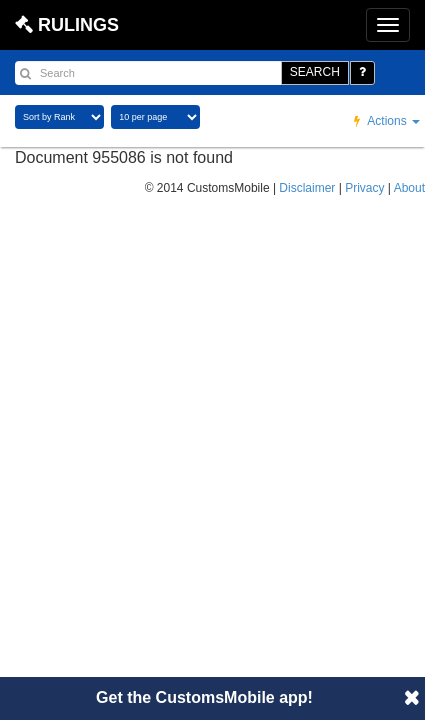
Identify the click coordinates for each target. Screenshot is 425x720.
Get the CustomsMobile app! (204, 697)
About (409, 188)
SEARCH (315, 72)
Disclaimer (307, 188)
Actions (387, 121)
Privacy (364, 188)
